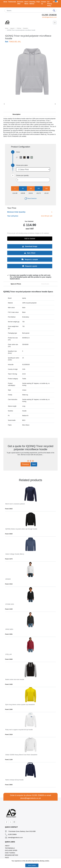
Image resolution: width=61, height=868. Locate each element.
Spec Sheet (30, 253)
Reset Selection (30, 198)
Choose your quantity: (23, 175)
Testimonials (12, 2)
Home (7, 28)
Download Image (30, 246)
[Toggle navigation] (55, 23)
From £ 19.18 (9, 734)
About (5, 2)
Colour (18, 152)
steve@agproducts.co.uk (49, 17)
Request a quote (30, 266)
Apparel (12, 28)
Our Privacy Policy (50, 4)
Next (34, 464)
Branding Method (12, 855)
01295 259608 (49, 15)
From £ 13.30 (9, 609)
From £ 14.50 (9, 684)
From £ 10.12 (9, 584)
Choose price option (22, 165)
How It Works (10, 853)
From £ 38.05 (9, 785)
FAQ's (38, 2)
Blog (54, 2)
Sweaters (26, 28)
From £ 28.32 (9, 509)
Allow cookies (32, 865)
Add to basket (30, 239)
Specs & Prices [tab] (16, 284)
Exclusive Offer (11, 850)
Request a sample (30, 260)
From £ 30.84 (9, 659)
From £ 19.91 (9, 634)
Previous (25, 464)
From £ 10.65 (9, 709)
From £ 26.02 (9, 534)
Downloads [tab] (45, 284)
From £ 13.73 (9, 559)
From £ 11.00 (9, 760)
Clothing (19, 28)
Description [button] (17, 114)
